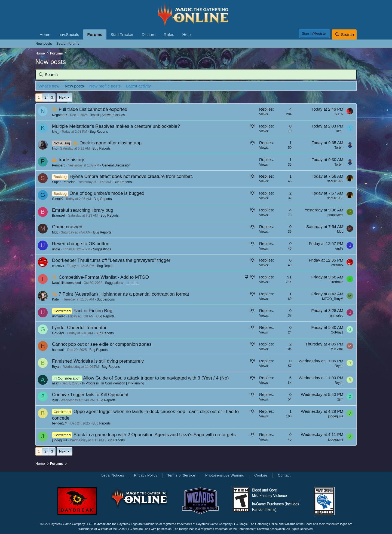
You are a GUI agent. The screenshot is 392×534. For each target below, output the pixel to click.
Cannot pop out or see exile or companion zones (102, 344)
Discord (148, 34)
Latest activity (138, 86)
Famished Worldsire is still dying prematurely (98, 361)
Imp (55, 148)
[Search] (344, 34)
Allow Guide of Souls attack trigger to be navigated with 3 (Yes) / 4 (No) (156, 378)
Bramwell (59, 216)
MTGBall (337, 349)
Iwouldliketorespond (66, 283)
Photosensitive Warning (225, 475)
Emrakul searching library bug (83, 210)
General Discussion (116, 165)
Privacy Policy (146, 475)
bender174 (60, 423)
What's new (49, 86)
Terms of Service (181, 475)
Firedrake (336, 282)
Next (63, 97)
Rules (169, 34)
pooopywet (335, 215)
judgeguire (336, 416)
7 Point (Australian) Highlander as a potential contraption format (124, 294)
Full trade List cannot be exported (93, 109)
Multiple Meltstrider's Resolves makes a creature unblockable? (116, 126)
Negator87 (60, 115)
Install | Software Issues (108, 115)
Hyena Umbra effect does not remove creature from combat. (131, 176)
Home (45, 34)
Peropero (59, 165)
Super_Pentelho (64, 182)
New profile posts (105, 86)
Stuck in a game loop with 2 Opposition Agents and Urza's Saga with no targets (155, 435)
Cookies (261, 475)
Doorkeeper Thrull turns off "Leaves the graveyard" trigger (111, 260)
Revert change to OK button (81, 244)
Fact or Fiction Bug (93, 311)
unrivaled (59, 316)
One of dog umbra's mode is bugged (107, 193)
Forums (95, 34)
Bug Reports (99, 132)
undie (56, 249)
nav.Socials (69, 34)
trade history (71, 160)
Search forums (68, 43)
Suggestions (102, 249)
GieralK (57, 199)
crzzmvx (58, 266)
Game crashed (67, 227)
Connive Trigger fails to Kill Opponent (90, 395)
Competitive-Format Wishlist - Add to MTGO (104, 277)
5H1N (339, 114)
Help (187, 34)
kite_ (55, 132)
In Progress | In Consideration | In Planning (113, 383)
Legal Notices (113, 475)
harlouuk (58, 350)
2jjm (55, 400)
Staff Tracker (122, 34)
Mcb (55, 232)
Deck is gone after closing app (111, 143)
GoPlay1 (58, 333)
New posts (44, 43)
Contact (284, 475)
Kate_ (56, 299)
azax (55, 383)
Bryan (56, 367)
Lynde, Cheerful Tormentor (79, 328)
